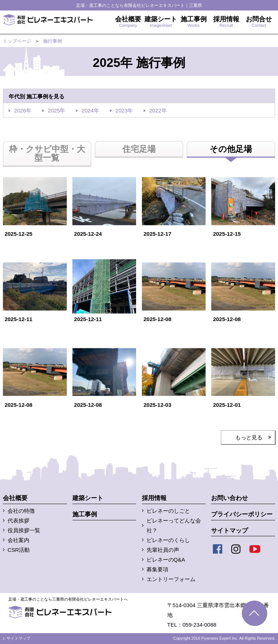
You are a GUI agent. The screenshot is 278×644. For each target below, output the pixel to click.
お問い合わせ (229, 498)
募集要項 (157, 569)
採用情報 (154, 498)
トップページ (17, 41)
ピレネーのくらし (168, 540)
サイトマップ (229, 531)
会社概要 (15, 498)
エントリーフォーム (171, 579)
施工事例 (85, 514)
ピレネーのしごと (168, 511)
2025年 (56, 110)
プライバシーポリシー (242, 514)
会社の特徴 (21, 511)
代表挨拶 (18, 521)
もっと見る (249, 437)
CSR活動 (19, 550)
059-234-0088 (199, 625)
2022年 (158, 110)
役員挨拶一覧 (24, 530)
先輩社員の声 (163, 550)
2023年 (124, 110)
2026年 (23, 110)
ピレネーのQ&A (166, 560)
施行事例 (52, 41)
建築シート (88, 498)
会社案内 (18, 540)
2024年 (90, 110)
